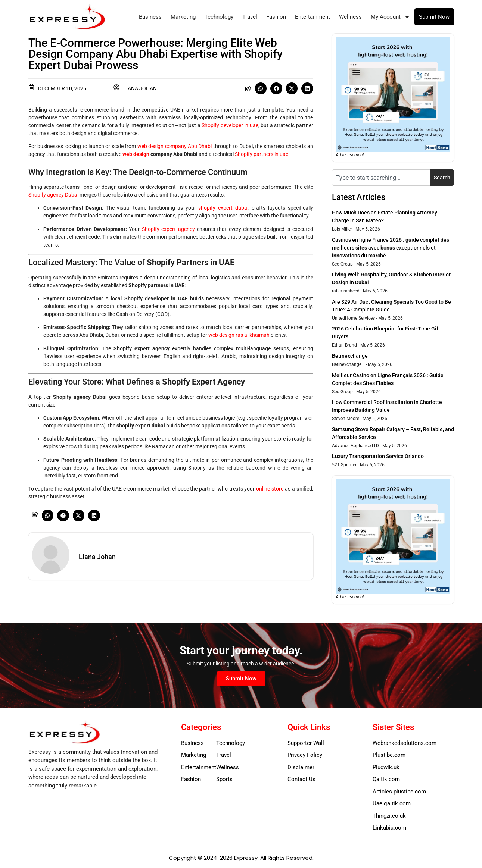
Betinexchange (350, 356)
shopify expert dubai (223, 208)
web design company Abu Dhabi (175, 146)
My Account (390, 17)
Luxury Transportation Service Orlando (378, 456)
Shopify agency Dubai (53, 195)
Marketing (183, 17)
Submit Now (434, 17)
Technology (219, 17)
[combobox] (381, 178)
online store (270, 489)
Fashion (276, 17)
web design (136, 154)
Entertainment (312, 17)
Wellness (350, 17)
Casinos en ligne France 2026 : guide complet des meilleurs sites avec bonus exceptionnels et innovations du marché (391, 248)
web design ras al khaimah (239, 335)
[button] (261, 88)
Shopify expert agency (168, 229)
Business (150, 17)
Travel (250, 17)
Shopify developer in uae (230, 125)
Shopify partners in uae (262, 154)
